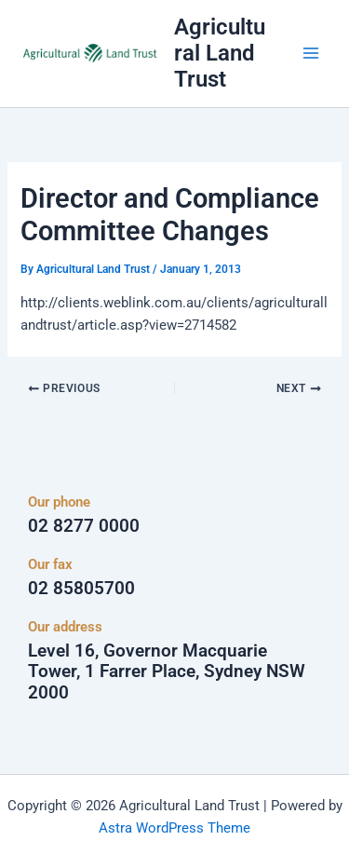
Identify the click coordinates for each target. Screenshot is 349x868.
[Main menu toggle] (311, 53)
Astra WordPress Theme (174, 828)
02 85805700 (81, 588)
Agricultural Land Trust (220, 54)
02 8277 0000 (84, 526)
